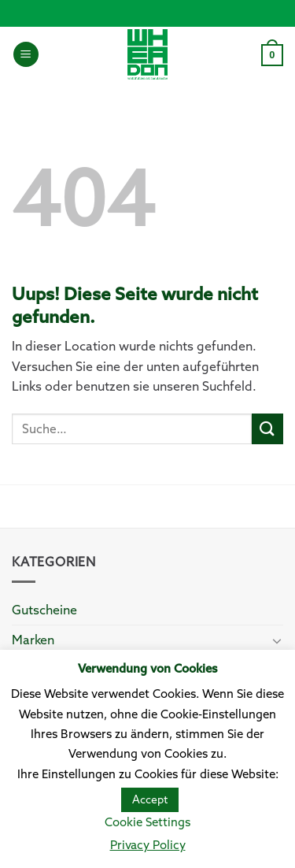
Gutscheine (44, 610)
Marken (33, 640)
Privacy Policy (148, 845)
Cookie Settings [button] (147, 822)
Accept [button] (150, 799)
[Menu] (26, 55)
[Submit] (267, 429)
